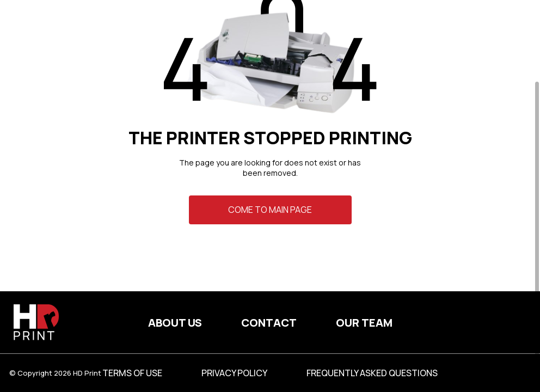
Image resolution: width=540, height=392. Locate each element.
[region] (270, 196)
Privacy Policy (234, 373)
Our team (364, 323)
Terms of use (132, 373)
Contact (269, 323)
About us (175, 323)
